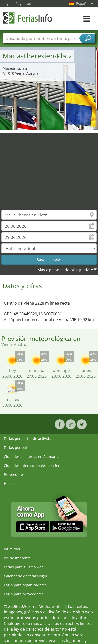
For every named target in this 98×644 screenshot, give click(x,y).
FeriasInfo (28, 18)
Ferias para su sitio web (24, 567)
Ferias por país (16, 448)
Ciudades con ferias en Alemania (32, 457)
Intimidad (12, 549)
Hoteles (10, 484)
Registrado (24, 4)
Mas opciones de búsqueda (63, 270)
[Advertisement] (47, 168)
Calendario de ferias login (26, 576)
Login (7, 4)
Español (85, 4)
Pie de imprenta (17, 558)
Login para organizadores (25, 585)
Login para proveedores (24, 594)
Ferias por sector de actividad (29, 439)
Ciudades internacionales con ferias (34, 466)
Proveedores (14, 475)
